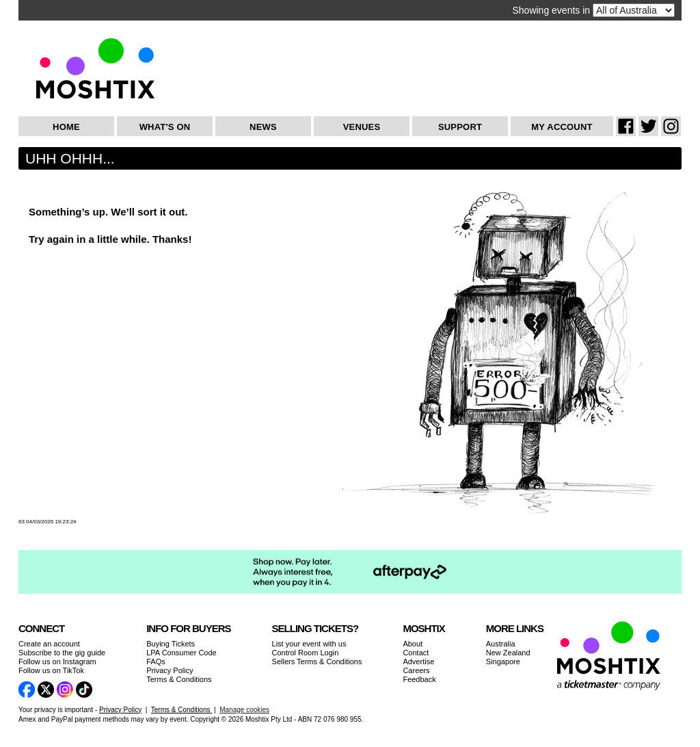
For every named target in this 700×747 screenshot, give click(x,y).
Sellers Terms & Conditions (317, 661)
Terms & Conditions (179, 679)
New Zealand (508, 653)
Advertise (418, 661)
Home (66, 127)
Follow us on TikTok (51, 670)
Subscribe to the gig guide (62, 653)
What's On (165, 127)
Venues (362, 127)
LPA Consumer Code (181, 653)
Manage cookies (244, 710)
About (413, 644)
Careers (416, 670)
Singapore (503, 661)
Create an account (49, 644)
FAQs (156, 661)
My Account (562, 127)
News (263, 127)
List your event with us (309, 644)
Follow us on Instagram (57, 661)
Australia (501, 644)
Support (460, 127)
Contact (416, 653)
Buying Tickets (171, 644)
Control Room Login (306, 653)
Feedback (419, 679)
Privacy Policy (170, 670)
